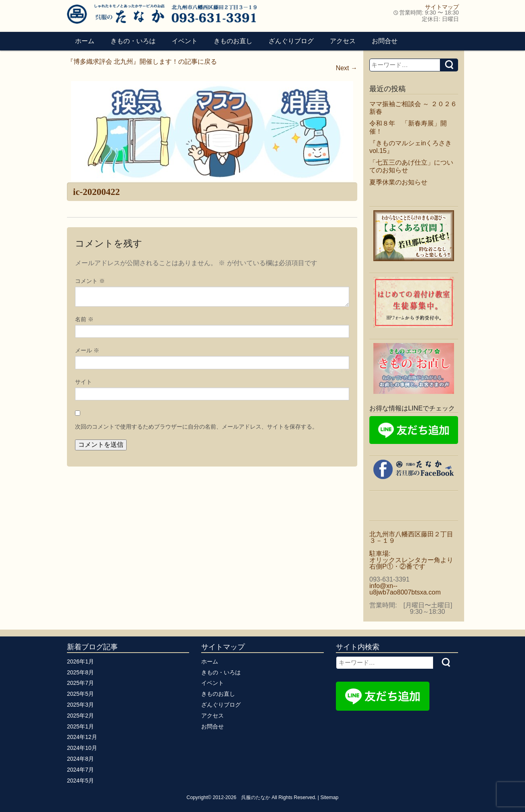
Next (347, 68)
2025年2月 (80, 716)
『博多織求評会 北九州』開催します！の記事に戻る (142, 62)
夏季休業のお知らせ (398, 182)
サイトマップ (442, 7)
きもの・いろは (133, 41)
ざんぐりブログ (291, 41)
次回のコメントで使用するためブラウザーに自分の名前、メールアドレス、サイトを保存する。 (196, 427)
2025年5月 (80, 694)
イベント (185, 41)
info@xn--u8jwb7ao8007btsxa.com (405, 589)
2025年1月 (80, 726)
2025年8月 (80, 672)
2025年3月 (80, 705)
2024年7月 (80, 770)
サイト (83, 382)
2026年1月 (80, 661)
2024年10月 (82, 748)
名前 (84, 319)
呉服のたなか (256, 797)
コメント (90, 281)
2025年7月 (80, 683)
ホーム (85, 41)
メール (87, 350)
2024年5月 (80, 781)
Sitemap (329, 797)
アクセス (343, 41)
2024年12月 (82, 737)
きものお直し (233, 41)
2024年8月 (80, 759)
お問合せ (385, 41)
